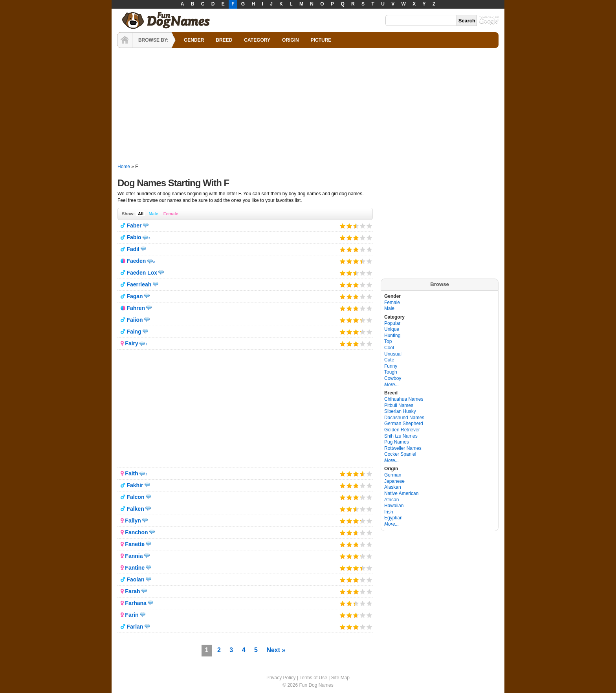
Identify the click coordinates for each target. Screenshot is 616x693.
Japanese (394, 481)
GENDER (194, 40)
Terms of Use (313, 678)
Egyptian (393, 518)
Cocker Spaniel (400, 454)
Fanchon (136, 532)
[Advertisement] (308, 106)
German (393, 475)
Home (124, 167)
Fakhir (135, 485)
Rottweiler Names (403, 448)
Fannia (134, 556)
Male (153, 214)
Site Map (340, 678)
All (141, 214)
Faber (134, 225)
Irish (389, 512)
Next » (276, 650)
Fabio (134, 237)
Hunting (392, 335)
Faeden (136, 261)
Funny (391, 366)
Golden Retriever (402, 430)
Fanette (135, 544)
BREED (224, 40)
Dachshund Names (404, 418)
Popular (392, 323)
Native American (401, 493)
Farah (132, 591)
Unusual (393, 354)
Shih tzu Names (401, 436)
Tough (391, 372)
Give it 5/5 (369, 226)
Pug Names (397, 442)
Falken (135, 509)
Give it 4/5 (363, 226)
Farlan (135, 627)
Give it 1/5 (343, 226)
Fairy (131, 343)
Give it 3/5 (355, 226)
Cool (389, 348)
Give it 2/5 (349, 226)
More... (391, 385)
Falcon (135, 497)
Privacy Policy (281, 678)
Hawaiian (394, 506)
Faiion (135, 320)
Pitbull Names (399, 405)
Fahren (136, 308)
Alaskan (393, 487)
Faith (131, 473)
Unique (392, 329)
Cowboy (393, 378)
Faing (134, 332)
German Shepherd (404, 423)
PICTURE (321, 40)
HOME (125, 40)
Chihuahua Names (404, 399)
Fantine (135, 568)
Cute (389, 360)
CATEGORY (257, 40)
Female (171, 214)
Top (388, 341)
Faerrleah (139, 284)
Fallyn (133, 521)
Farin (132, 615)
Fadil (133, 249)
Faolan (135, 579)
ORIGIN (291, 40)
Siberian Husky (400, 411)
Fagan (135, 296)
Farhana (136, 603)
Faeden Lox (142, 273)
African (391, 500)
